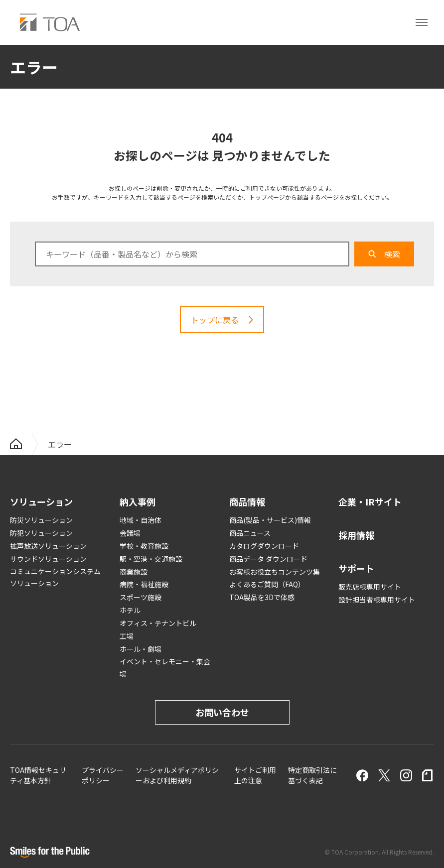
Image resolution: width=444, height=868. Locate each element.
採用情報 (356, 535)
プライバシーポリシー (103, 775)
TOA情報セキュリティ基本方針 (38, 775)
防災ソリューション (41, 520)
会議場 (130, 533)
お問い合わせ (222, 712)
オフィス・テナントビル (158, 623)
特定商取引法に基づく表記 (312, 775)
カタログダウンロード (264, 546)
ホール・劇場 (141, 649)
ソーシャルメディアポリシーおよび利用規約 (177, 775)
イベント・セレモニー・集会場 (165, 668)
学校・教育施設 (144, 546)
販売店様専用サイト (370, 587)
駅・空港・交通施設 (151, 559)
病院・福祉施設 (144, 584)
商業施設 (134, 572)
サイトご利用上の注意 (255, 775)
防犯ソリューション (41, 533)
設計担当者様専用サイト (377, 600)
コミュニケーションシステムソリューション (55, 577)
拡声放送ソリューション (48, 546)
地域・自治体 (141, 520)
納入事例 (138, 501)
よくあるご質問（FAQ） (267, 584)
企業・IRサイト (370, 501)
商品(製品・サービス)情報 (270, 520)
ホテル (130, 610)
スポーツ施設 (141, 597)
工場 (127, 636)
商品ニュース (250, 533)
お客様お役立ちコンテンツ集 (275, 572)
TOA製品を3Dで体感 (262, 597)
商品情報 (247, 501)
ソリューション (41, 501)
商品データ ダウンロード (268, 559)
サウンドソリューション (48, 559)
